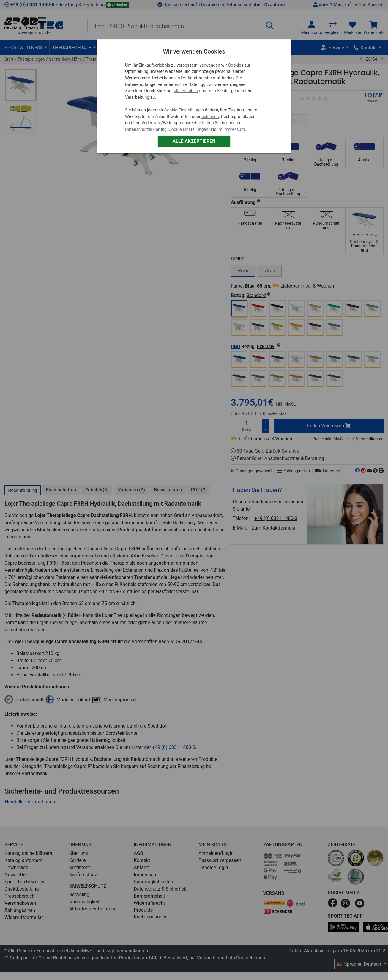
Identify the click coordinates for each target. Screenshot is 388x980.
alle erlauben (186, 91)
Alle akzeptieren (194, 141)
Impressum (234, 129)
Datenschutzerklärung (146, 129)
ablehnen (210, 117)
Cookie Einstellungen (184, 110)
